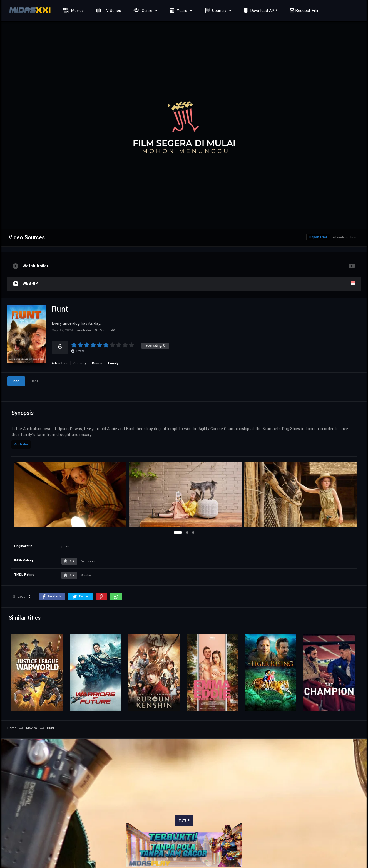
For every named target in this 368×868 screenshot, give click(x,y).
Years (178, 11)
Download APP (260, 11)
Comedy (80, 363)
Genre (142, 11)
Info (16, 381)
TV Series (108, 11)
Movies (73, 11)
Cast (34, 381)
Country (215, 11)
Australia (21, 444)
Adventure (60, 363)
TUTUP (184, 821)
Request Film (304, 11)
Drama (97, 363)
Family (113, 363)
